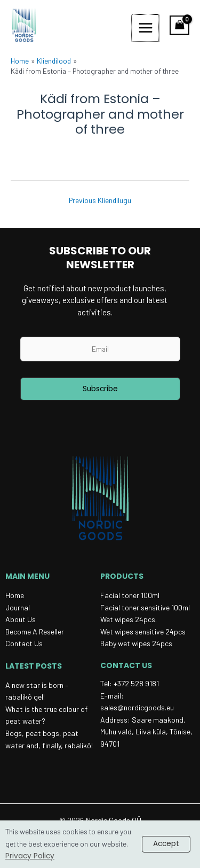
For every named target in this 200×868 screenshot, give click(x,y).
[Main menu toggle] (146, 28)
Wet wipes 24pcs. (129, 619)
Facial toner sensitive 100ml (145, 607)
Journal (18, 607)
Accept (166, 844)
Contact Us (24, 643)
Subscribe (100, 389)
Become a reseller (35, 631)
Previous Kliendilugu (100, 200)
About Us (21, 619)
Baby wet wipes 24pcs (136, 643)
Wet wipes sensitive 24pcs (143, 631)
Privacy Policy (30, 856)
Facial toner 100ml (130, 595)
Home (15, 595)
